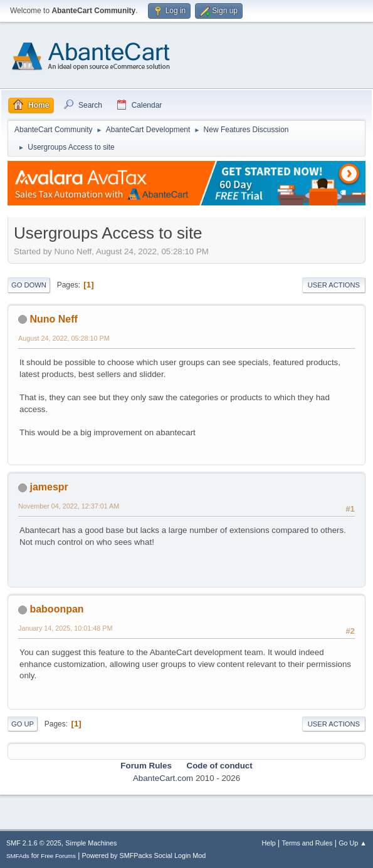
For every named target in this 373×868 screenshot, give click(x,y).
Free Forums (58, 856)
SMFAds (18, 856)
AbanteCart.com (163, 778)
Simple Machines (91, 843)
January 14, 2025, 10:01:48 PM (65, 628)
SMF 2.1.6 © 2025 (34, 843)
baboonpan (56, 609)
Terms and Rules (307, 843)
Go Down (29, 285)
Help (269, 843)
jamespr (49, 487)
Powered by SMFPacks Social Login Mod (144, 855)
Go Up (23, 724)
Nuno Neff (53, 319)
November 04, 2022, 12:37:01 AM (69, 506)
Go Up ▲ (353, 843)
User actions (334, 285)
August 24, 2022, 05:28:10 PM (64, 338)
